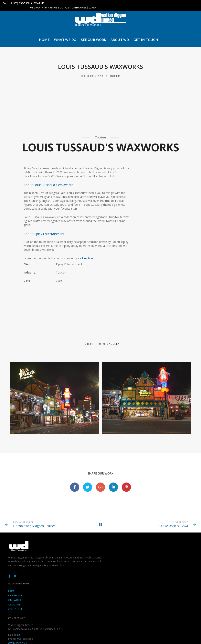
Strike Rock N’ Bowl (171, 550)
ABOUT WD (120, 38)
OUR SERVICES (79, 582)
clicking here (87, 303)
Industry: (126, 196)
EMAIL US (39, 3)
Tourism (115, 77)
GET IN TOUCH (146, 38)
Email (145, 591)
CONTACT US (79, 595)
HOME (45, 38)
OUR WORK (78, 586)
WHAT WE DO (66, 38)
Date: (123, 204)
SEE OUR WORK (94, 38)
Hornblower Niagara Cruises (37, 550)
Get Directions (144, 600)
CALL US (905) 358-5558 (16, 3)
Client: (124, 187)
